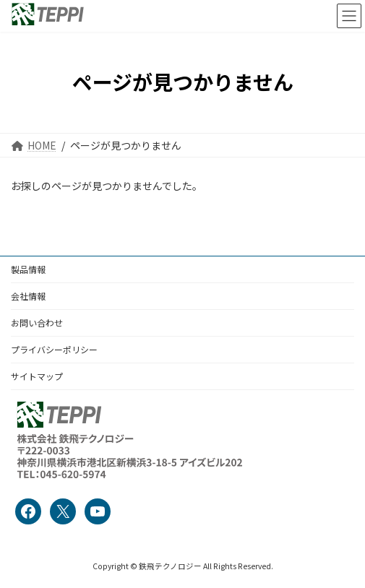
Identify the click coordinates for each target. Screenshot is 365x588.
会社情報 (28, 296)
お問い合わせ (37, 323)
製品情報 (28, 269)
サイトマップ (37, 376)
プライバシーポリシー (54, 349)
